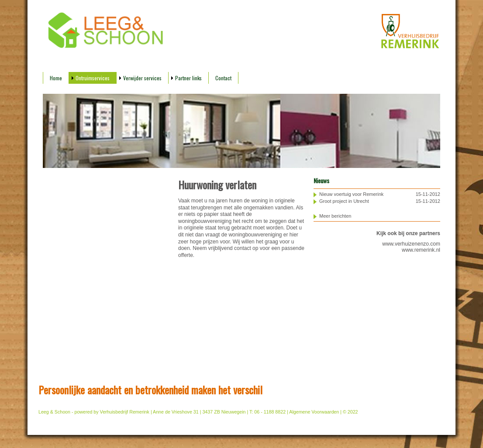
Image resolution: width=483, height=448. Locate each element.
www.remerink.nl (421, 250)
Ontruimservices (93, 78)
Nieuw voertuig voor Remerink (351, 194)
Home (56, 78)
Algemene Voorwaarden (314, 412)
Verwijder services (142, 78)
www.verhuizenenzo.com (411, 244)
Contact (223, 78)
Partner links (188, 78)
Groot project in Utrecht (344, 201)
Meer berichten (335, 216)
